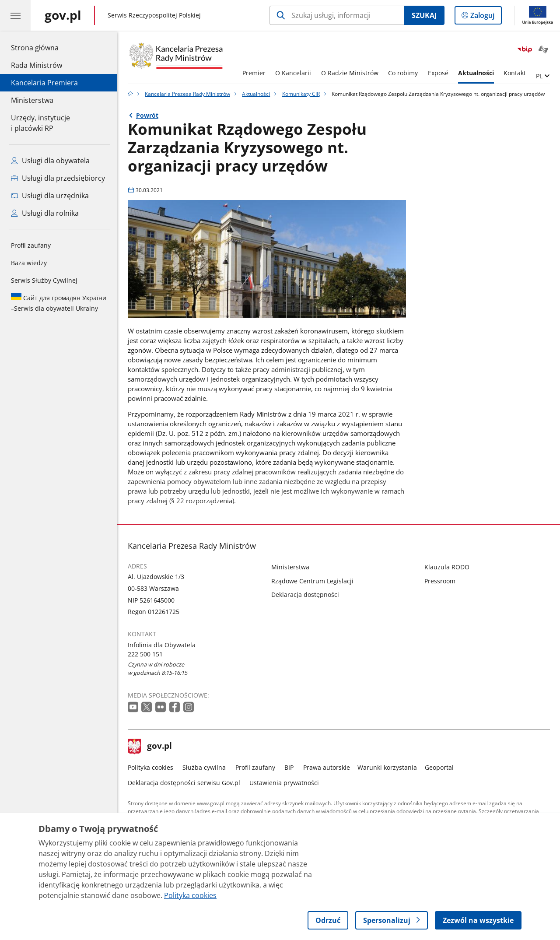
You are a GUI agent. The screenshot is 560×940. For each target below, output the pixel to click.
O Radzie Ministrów (350, 73)
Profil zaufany (31, 245)
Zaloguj (485, 17)
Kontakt (515, 73)
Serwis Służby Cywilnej (44, 280)
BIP (289, 767)
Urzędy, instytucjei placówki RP (40, 123)
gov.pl (150, 747)
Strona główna (44, 47)
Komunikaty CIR (301, 94)
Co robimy (403, 73)
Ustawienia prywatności (284, 783)
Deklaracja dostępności (305, 595)
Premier (254, 73)
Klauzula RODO (447, 567)
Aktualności (476, 73)
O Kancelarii (293, 73)
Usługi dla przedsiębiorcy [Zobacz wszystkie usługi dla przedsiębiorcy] (58, 178)
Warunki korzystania (387, 767)
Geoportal (439, 767)
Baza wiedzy (29, 263)
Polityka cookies (150, 767)
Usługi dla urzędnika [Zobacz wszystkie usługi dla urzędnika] (50, 196)
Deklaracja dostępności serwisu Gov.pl (184, 783)
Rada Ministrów (37, 65)
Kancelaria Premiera (44, 83)
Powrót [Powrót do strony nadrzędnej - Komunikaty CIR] (147, 115)
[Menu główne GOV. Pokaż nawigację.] (15, 15)
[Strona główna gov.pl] (63, 15)
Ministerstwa (32, 100)
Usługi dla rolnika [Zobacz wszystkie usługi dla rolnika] (45, 213)
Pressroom (440, 581)
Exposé (438, 73)
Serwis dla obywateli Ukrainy (59, 303)
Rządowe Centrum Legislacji (312, 581)
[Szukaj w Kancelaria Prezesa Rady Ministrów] (337, 15)
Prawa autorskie (327, 767)
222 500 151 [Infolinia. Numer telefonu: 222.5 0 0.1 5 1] (145, 654)
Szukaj (424, 15)
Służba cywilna (204, 767)
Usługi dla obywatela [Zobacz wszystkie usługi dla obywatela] (50, 161)
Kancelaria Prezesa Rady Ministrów (187, 94)
